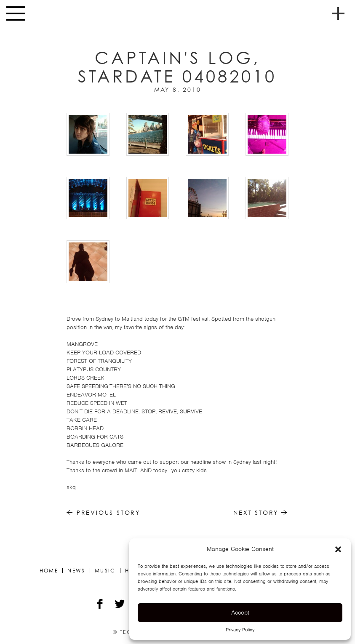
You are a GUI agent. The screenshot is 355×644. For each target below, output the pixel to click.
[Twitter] (120, 605)
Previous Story (103, 512)
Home (49, 571)
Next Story (261, 512)
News (76, 571)
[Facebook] (100, 605)
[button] (338, 549)
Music (105, 571)
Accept (240, 612)
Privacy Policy (240, 630)
